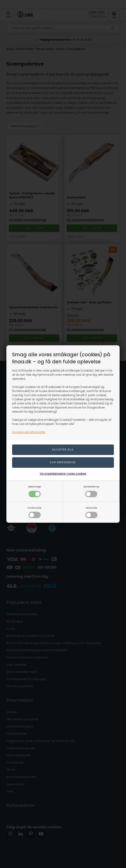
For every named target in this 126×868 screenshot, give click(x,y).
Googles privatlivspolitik (29, 432)
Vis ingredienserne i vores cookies (63, 474)
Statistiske (91, 512)
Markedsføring (91, 491)
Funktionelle (35, 512)
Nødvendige (35, 491)
